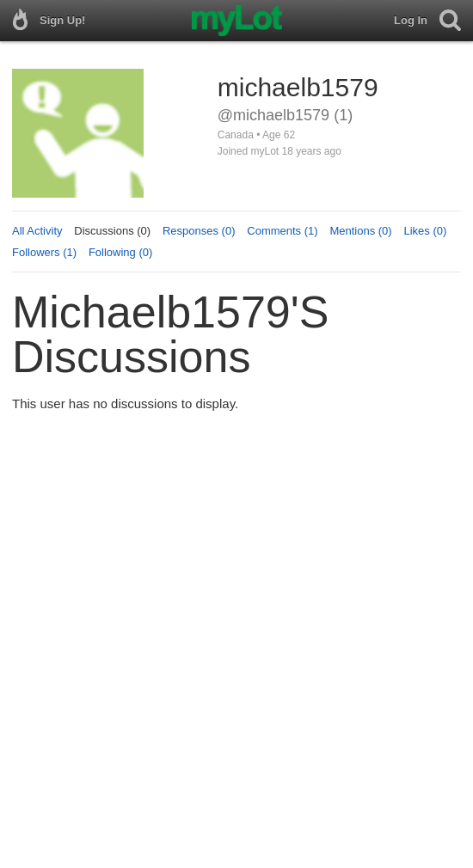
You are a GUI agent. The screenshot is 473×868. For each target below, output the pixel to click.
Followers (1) (44, 252)
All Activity (37, 231)
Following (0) (120, 252)
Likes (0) (425, 231)
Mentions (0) (360, 231)
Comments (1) (282, 231)
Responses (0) (199, 231)
